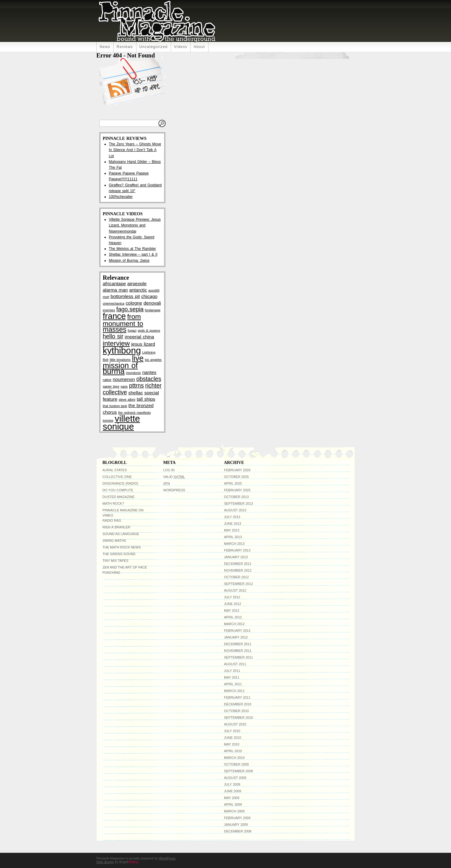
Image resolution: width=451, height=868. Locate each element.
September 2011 (238, 657)
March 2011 (234, 691)
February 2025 (237, 490)
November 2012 (238, 570)
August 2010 (235, 724)
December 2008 (238, 831)
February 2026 (237, 470)
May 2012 (232, 610)
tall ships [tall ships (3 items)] (146, 399)
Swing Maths (114, 541)
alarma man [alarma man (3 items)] (115, 290)
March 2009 (234, 811)
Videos (181, 47)
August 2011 (235, 664)
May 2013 (232, 530)
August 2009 (235, 778)
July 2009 (232, 784)
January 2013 (236, 557)
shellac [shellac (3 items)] (136, 393)
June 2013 (232, 524)
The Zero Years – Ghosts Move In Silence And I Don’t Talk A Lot (135, 150)
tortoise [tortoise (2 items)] (108, 420)
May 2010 (232, 744)
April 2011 (233, 684)
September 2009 (238, 771)
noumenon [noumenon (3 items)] (124, 379)
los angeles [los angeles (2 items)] (153, 360)
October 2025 (236, 477)
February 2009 (237, 818)
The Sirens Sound (119, 554)
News (105, 47)
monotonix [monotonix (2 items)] (133, 373)
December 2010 (238, 704)
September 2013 (238, 503)
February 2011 (237, 697)
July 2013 (232, 517)
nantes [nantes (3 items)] (149, 372)
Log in (169, 470)
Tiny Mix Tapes (115, 561)
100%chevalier (121, 197)
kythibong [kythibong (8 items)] (122, 350)
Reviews (125, 47)
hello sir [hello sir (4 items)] (113, 336)
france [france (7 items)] (114, 316)
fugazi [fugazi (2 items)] (132, 330)
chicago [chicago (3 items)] (149, 296)
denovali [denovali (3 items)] (152, 303)
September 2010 (238, 718)
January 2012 (236, 637)
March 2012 (234, 624)
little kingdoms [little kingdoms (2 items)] (120, 360)
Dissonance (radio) (120, 483)
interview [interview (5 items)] (116, 343)
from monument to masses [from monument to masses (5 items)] (123, 323)
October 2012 (236, 577)
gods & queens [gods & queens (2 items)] (149, 330)
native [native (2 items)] (107, 380)
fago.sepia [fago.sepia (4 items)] (130, 309)
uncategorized (154, 47)
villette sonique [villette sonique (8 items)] (121, 422)
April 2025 (233, 483)
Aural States (115, 470)
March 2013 (234, 544)
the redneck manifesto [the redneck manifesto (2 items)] (134, 413)
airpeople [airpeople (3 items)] (137, 284)
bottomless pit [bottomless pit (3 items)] (125, 296)
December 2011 (238, 644)
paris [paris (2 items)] (124, 386)
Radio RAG (112, 520)
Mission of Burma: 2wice (129, 261)
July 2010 (232, 731)
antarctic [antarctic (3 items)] (138, 290)
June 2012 (232, 604)
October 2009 (236, 764)
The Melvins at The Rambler (132, 249)
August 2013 (235, 510)
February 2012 (237, 631)
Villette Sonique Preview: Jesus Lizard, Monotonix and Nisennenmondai (135, 225)
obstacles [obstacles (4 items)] (149, 379)
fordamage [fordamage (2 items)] (153, 310)
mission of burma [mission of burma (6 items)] (120, 368)
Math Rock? (113, 503)
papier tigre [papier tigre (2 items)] (111, 386)
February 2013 (237, 550)
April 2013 (233, 537)
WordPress (174, 490)
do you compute (118, 490)
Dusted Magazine (119, 497)
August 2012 (235, 590)
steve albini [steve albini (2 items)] (127, 399)
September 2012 (238, 584)
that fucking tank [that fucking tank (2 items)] (115, 406)
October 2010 (236, 711)
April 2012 (233, 617)
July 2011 (232, 671)
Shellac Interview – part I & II (133, 254)
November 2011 (238, 651)
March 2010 (234, 758)
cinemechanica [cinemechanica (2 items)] (114, 303)
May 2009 (232, 798)
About (199, 47)
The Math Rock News (122, 547)
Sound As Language (121, 534)
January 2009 (236, 825)
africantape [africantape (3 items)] (114, 284)
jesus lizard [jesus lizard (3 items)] (143, 344)
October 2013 (236, 497)
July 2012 (232, 597)
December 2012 (238, 564)
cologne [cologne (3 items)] (134, 303)
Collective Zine (117, 477)
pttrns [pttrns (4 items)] (137, 386)
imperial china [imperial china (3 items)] (139, 337)
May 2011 (232, 677)
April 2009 (233, 804)
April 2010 (233, 751)
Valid (174, 477)
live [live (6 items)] (138, 358)
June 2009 (232, 791)
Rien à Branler (116, 527)
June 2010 (232, 738)
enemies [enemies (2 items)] (109, 310)
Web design (105, 862)
